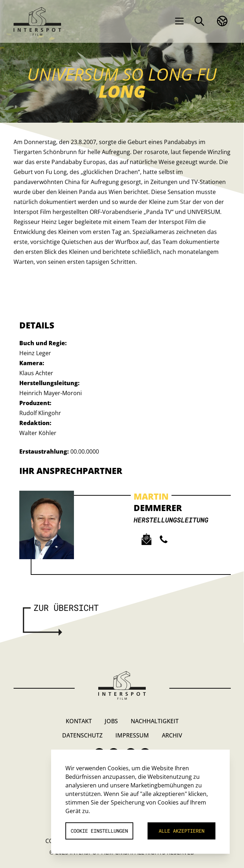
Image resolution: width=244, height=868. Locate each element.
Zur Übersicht (66, 608)
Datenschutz (82, 735)
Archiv (172, 735)
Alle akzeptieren (181, 831)
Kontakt (79, 721)
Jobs (111, 721)
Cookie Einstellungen (99, 831)
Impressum (132, 735)
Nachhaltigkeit (155, 721)
